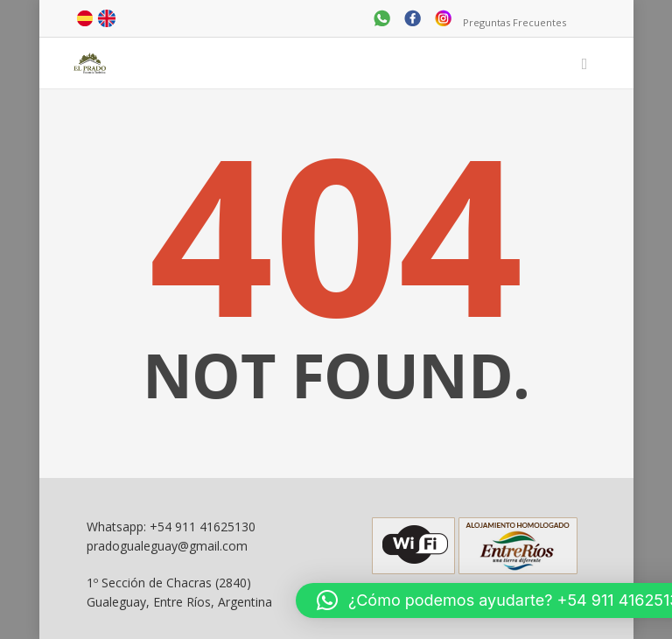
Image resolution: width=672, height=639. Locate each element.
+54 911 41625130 (203, 527)
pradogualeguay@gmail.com (167, 546)
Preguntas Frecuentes (514, 22)
